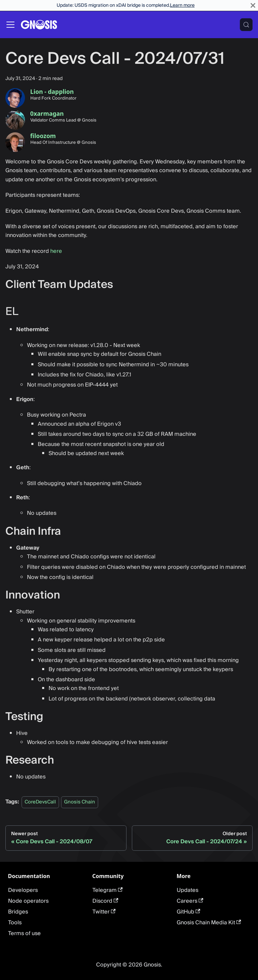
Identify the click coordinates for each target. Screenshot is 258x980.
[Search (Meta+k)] (246, 25)
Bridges (18, 912)
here (56, 251)
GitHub (189, 912)
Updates (188, 890)
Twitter (104, 912)
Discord (105, 901)
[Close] (253, 5)
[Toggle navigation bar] (10, 25)
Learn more (182, 5)
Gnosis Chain (80, 802)
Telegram (108, 890)
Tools (15, 923)
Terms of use (24, 933)
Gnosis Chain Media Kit (209, 923)
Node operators (28, 901)
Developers (23, 890)
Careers (190, 901)
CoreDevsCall (40, 802)
